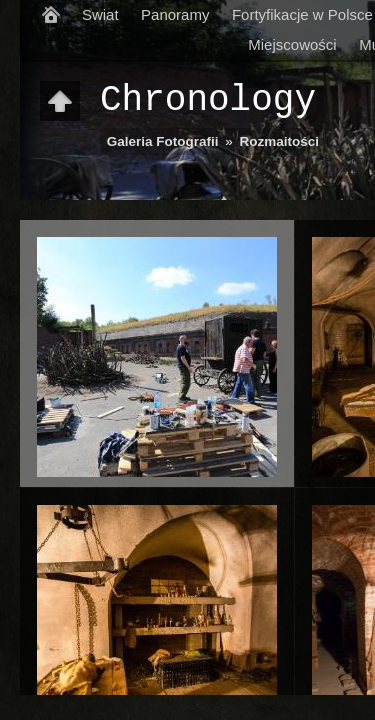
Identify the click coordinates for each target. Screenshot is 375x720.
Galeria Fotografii (163, 141)
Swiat (100, 14)
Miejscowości (292, 44)
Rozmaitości (280, 141)
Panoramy (175, 14)
